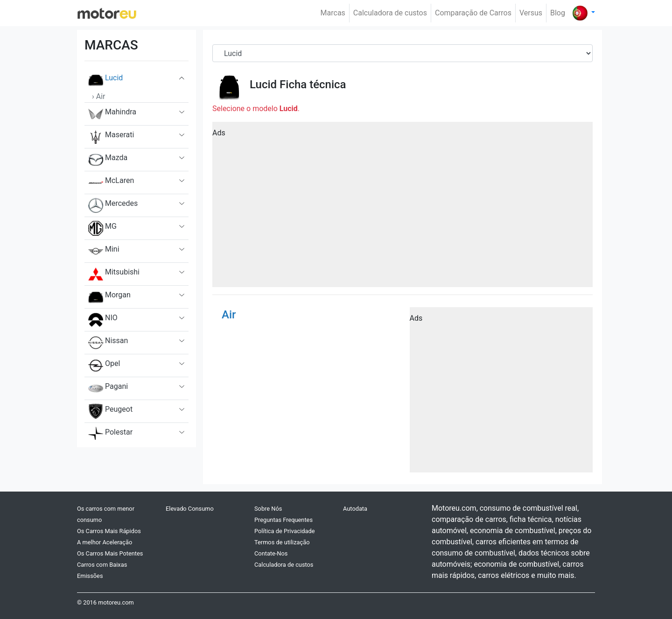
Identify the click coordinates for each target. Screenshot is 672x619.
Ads (219, 133)
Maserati (111, 137)
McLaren (111, 183)
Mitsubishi (114, 274)
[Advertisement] (402, 208)
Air (229, 315)
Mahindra (112, 114)
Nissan (108, 343)
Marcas (333, 13)
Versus (531, 13)
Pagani (108, 388)
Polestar (110, 434)
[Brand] (402, 53)
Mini (104, 251)
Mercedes (113, 205)
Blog (558, 13)
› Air (99, 96)
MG (102, 228)
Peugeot (110, 411)
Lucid (105, 80)
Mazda (108, 160)
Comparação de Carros (473, 13)
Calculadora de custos (390, 13)
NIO (103, 320)
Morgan (109, 297)
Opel (104, 366)
